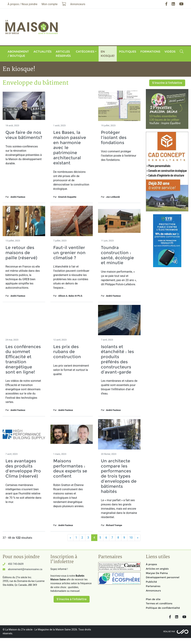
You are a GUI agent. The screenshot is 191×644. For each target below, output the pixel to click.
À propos (151, 564)
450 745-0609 (16, 564)
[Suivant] (138, 538)
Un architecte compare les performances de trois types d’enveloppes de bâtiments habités (119, 476)
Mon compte (50, 4)
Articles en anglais (157, 569)
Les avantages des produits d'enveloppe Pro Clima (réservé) (23, 468)
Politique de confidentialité (163, 608)
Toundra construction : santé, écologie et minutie (117, 255)
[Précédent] (70, 538)
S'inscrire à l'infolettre (167, 83)
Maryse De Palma (157, 573)
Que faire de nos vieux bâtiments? (24, 135)
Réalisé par (169, 632)
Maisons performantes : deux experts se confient (70, 468)
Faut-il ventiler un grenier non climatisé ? (69, 253)
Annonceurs (153, 591)
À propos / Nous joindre (22, 4)
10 (131, 538)
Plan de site (153, 599)
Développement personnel (163, 577)
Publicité (151, 582)
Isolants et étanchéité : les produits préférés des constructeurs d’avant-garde (117, 359)
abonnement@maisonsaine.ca (25, 569)
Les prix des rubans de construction (67, 352)
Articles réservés (63, 54)
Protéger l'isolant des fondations (114, 137)
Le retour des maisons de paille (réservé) (21, 253)
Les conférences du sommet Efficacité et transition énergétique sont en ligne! (23, 359)
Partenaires (153, 586)
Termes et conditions (159, 603)
